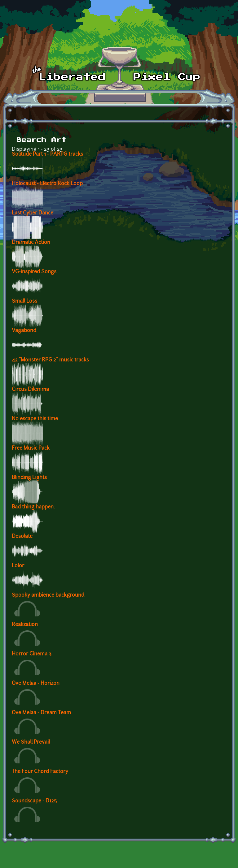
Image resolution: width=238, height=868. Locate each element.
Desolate (22, 537)
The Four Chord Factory (40, 772)
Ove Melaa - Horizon (36, 684)
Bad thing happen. (33, 507)
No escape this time (35, 419)
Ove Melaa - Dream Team (41, 713)
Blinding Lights (29, 478)
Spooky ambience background (48, 595)
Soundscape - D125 (34, 801)
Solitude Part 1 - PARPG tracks (47, 154)
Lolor (18, 566)
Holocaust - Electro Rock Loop (47, 184)
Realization (25, 625)
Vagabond (24, 331)
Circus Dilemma (30, 390)
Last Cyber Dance (33, 213)
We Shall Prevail (31, 742)
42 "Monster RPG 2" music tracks (50, 360)
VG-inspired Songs (34, 272)
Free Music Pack (31, 448)
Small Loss (24, 301)
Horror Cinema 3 (32, 654)
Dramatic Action (31, 243)
